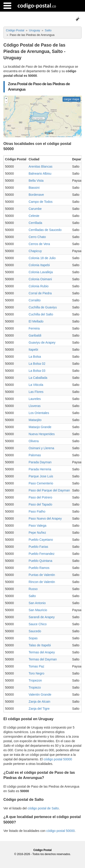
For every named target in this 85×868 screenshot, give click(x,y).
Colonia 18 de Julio (42, 258)
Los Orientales (39, 413)
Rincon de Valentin (42, 582)
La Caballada (38, 378)
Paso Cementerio (41, 483)
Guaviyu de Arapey (42, 342)
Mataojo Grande (40, 427)
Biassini (34, 188)
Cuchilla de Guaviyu (43, 307)
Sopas (33, 638)
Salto (32, 596)
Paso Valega (37, 526)
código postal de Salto (43, 808)
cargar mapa (72, 99)
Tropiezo (35, 687)
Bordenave (36, 195)
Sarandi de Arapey (42, 617)
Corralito (35, 300)
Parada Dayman (40, 462)
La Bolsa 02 (37, 364)
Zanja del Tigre (39, 709)
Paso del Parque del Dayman (49, 490)
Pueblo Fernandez (41, 554)
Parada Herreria (40, 469)
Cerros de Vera (39, 244)
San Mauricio (38, 610)
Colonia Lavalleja (41, 272)
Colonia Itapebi (39, 265)
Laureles (35, 399)
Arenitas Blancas (40, 166)
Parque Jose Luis (41, 476)
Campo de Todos (41, 202)
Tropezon (35, 680)
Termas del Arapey (42, 652)
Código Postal (42, 850)
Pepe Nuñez (37, 533)
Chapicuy (35, 251)
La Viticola (36, 385)
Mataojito (35, 420)
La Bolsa (35, 357)
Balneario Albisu (40, 174)
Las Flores (36, 392)
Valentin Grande (40, 694)
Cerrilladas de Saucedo (45, 230)
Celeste (34, 216)
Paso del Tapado (40, 504)
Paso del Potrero (40, 497)
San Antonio (37, 603)
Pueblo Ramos (39, 568)
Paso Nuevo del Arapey (45, 518)
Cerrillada (35, 223)
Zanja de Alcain (39, 702)
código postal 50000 (58, 759)
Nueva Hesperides (42, 434)
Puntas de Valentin (42, 575)
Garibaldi (35, 335)
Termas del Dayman (43, 659)
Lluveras (35, 406)
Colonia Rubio (39, 286)
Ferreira (34, 328)
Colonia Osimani (40, 279)
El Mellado (36, 321)
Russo (33, 589)
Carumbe (35, 209)
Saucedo (35, 631)
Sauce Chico (38, 624)
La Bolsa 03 (37, 371)
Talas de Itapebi (40, 645)
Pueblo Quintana (40, 561)
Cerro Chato (37, 237)
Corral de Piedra (40, 293)
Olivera (34, 441)
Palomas (35, 455)
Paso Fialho (37, 511)
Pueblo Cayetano (41, 540)
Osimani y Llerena (41, 448)
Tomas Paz (36, 666)
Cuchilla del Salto (41, 314)
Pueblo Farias (38, 547)
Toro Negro (36, 673)
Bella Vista (36, 181)
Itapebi (33, 350)
